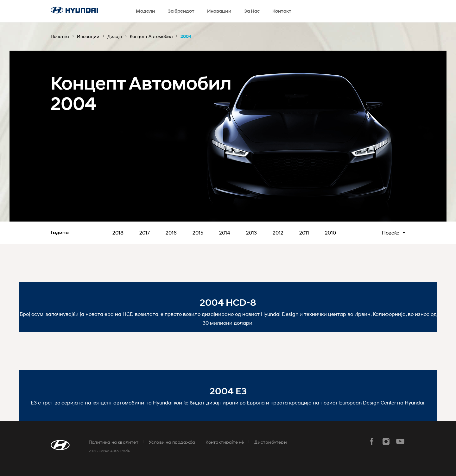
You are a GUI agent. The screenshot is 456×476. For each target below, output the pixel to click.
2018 (118, 232)
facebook (372, 442)
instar (386, 442)
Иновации (219, 11)
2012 (278, 232)
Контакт (282, 11)
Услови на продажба (172, 442)
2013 (251, 232)
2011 (304, 232)
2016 (171, 232)
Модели (146, 11)
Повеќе (391, 232)
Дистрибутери (270, 442)
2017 (145, 232)
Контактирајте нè (225, 442)
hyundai (74, 10)
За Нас (252, 11)
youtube (400, 442)
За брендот (181, 11)
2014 (225, 232)
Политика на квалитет (114, 442)
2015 (198, 232)
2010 (330, 232)
